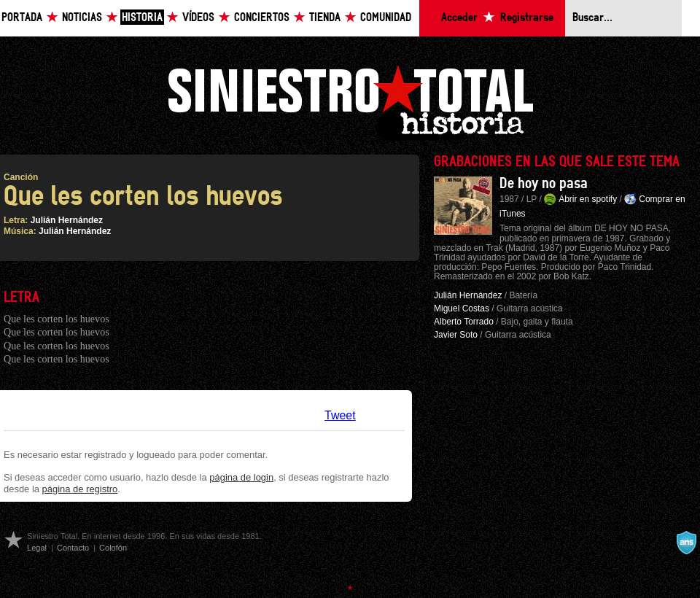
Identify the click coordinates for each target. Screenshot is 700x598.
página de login (241, 477)
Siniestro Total (350, 101)
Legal (37, 548)
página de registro (80, 489)
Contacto (73, 548)
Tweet (340, 415)
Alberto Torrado (464, 322)
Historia (142, 18)
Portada (22, 18)
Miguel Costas (462, 308)
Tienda (325, 18)
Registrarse (527, 18)
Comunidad (386, 18)
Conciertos (262, 18)
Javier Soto (456, 335)
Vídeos (198, 18)
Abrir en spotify (588, 199)
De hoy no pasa (544, 184)
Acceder (459, 18)
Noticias (82, 18)
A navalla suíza (686, 543)
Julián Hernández (67, 220)
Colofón (113, 548)
